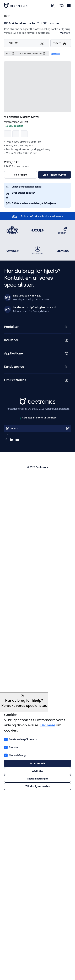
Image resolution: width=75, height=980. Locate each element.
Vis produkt (21, 175)
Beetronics (26, 400)
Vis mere (65, 33)
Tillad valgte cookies (37, 786)
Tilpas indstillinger (37, 779)
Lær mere (47, 725)
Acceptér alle (37, 763)
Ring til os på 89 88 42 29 (27, 296)
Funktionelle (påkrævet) (20, 739)
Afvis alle (37, 771)
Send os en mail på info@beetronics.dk (35, 307)
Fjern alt (56, 53)
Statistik (11, 747)
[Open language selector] (37, 429)
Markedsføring (15, 755)
